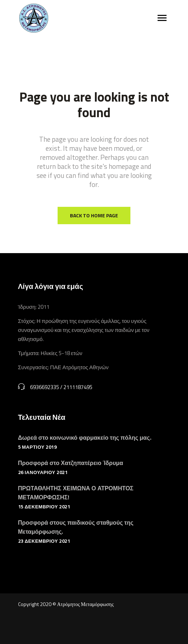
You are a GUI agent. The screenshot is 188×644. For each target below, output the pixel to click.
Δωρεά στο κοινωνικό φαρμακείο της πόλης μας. (85, 438)
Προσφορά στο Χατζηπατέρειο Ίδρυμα (71, 463)
